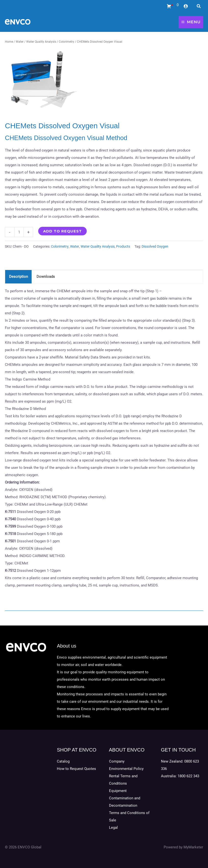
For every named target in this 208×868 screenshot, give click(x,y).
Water (20, 42)
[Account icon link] (186, 6)
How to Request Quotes (76, 769)
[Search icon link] (199, 7)
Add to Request (62, 231)
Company (117, 761)
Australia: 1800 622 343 (180, 776)
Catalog (63, 761)
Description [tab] (18, 277)
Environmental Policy (126, 769)
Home (9, 42)
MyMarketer (193, 847)
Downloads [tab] (46, 277)
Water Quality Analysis (41, 42)
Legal (113, 828)
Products (123, 246)
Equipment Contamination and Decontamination (125, 798)
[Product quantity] (19, 232)
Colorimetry (67, 42)
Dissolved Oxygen (155, 246)
